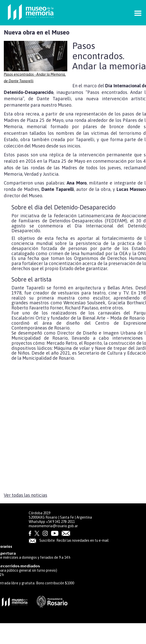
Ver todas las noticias (26, 495)
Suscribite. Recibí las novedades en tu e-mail (69, 540)
